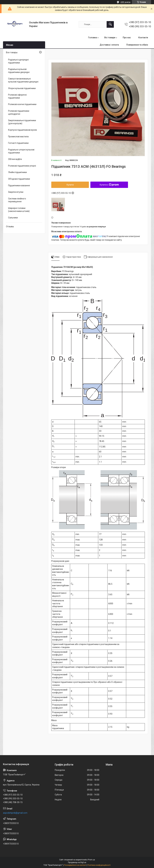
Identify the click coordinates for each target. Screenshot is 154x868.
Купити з (109, 185)
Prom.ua (91, 860)
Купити (70, 185)
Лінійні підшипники (17, 172)
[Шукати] (110, 24)
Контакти (143, 38)
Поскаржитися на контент (75, 865)
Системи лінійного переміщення (17, 200)
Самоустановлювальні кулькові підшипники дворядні (23, 80)
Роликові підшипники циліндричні (19, 112)
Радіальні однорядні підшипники (18, 61)
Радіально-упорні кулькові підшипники (21, 151)
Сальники (13, 218)
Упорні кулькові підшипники (22, 88)
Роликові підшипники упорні (22, 166)
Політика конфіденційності (99, 865)
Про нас (127, 38)
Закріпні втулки (16, 192)
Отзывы (10, 226)
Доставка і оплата (109, 45)
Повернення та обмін (137, 45)
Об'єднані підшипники (19, 179)
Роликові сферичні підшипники (17, 96)
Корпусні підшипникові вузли (22, 130)
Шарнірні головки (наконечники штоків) (19, 210)
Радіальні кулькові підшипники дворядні (19, 71)
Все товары (12, 52)
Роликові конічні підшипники (22, 104)
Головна (92, 38)
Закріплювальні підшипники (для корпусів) (22, 122)
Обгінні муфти (15, 159)
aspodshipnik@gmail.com (15, 813)
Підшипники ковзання (19, 186)
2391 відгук (125, 2)
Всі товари (110, 38)
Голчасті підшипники (18, 143)
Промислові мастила (18, 137)
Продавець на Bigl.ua (77, 862)
